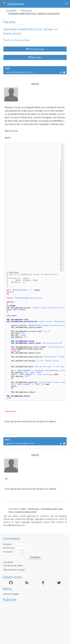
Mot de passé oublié (13, 565)
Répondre (35, 57)
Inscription (8, 562)
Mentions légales (11, 594)
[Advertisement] (35, 623)
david (7, 68)
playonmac (13, 4)
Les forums (11, 10)
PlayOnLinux (26, 10)
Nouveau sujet (35, 49)
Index (23, 509)
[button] (66, 4)
